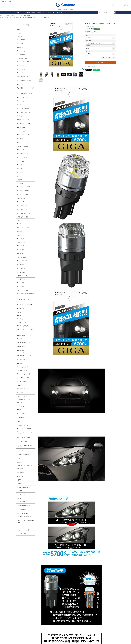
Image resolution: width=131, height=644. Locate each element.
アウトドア (21, 150)
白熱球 (20, 363)
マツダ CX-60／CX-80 (24, 213)
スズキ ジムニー (23, 209)
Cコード (88, 51)
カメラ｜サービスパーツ (24, 526)
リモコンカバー (22, 381)
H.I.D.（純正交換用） (24, 326)
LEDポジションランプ (23, 18)
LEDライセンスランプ (24, 343)
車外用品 (21, 139)
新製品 (19, 29)
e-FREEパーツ (22, 495)
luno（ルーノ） (22, 421)
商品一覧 (18, 12)
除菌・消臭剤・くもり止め (25, 466)
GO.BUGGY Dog (22, 502)
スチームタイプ (22, 261)
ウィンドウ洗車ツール (24, 438)
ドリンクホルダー (23, 69)
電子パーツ (21, 172)
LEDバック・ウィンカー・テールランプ (26, 351)
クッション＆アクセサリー (25, 305)
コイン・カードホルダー (25, 80)
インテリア (21, 239)
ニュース (107, 5)
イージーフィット (23, 388)
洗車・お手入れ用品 (23, 217)
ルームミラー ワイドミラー (26, 62)
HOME (2, 15)
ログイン (121, 5)
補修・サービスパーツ (23, 514)
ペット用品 (20, 499)
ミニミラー (21, 65)
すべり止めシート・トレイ (25, 93)
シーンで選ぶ (22, 283)
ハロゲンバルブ (22, 360)
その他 (20, 165)
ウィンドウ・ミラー (24, 228)
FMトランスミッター (24, 146)
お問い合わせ (127, 5)
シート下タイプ (22, 268)
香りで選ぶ (21, 287)
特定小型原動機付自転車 (23, 488)
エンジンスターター (23, 371)
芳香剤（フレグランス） (24, 276)
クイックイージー (23, 392)
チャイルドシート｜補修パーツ (26, 530)
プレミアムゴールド (24, 414)
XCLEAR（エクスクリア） (25, 425)
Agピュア (20, 451)
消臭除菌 (21, 469)
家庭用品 (19, 462)
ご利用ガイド (114, 5)
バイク (20, 235)
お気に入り (40, 12)
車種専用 (20, 180)
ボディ (20, 220)
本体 (20, 315)
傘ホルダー (21, 73)
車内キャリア (22, 47)
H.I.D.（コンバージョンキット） (26, 331)
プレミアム (21, 406)
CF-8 (19, 458)
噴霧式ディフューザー (24, 279)
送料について (89, 41)
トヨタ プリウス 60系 (24, 191)
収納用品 (21, 84)
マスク (19, 484)
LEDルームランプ (23, 346)
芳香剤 (20, 176)
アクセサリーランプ (24, 135)
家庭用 (20, 410)
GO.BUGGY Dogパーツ (24, 506)
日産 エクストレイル (24, 194)
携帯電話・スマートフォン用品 (26, 89)
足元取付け (21, 265)
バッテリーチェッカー (24, 142)
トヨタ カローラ (23, 183)
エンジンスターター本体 (25, 374)
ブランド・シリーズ (22, 396)
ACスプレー (22, 253)
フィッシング (22, 51)
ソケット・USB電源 (24, 109)
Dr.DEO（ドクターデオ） (24, 399)
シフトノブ (21, 101)
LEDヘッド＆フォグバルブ (25, 335)
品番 (87, 35)
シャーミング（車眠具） (24, 455)
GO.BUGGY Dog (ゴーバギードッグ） (26, 446)
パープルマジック (22, 441)
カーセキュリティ (23, 161)
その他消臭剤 (22, 272)
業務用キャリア (22, 55)
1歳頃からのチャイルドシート (26, 300)
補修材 (20, 231)
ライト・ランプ (13, 18)
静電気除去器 (22, 127)
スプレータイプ (22, 250)
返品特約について (90, 67)
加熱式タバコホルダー (24, 124)
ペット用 (21, 476)
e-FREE (20, 491)
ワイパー (21, 169)
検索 (115, 12)
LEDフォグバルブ (23, 367)
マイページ (50, 12)
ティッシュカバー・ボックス (26, 112)
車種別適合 (89, 46)
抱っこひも (21, 308)
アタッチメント (22, 43)
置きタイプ (21, 246)
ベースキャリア (22, 40)
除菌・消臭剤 (21, 243)
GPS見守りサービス (22, 510)
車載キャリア (21, 37)
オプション (21, 319)
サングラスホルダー (24, 77)
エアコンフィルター (24, 157)
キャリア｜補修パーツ (24, 534)
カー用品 (7, 15)
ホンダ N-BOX (22, 198)
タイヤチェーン (22, 385)
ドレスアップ (22, 131)
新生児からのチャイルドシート (26, 294)
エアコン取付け (22, 257)
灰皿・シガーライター (24, 120)
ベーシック (21, 402)
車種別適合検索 (30, 12)
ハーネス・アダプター (24, 378)
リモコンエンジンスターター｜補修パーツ (26, 521)
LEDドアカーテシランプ (25, 356)
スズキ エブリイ (23, 206)
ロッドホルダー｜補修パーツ (25, 517)
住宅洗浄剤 (21, 472)
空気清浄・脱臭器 (23, 154)
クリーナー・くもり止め (25, 428)
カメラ (19, 312)
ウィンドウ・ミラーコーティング (26, 433)
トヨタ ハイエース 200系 (25, 187)
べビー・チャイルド (23, 290)
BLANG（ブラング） (23, 417)
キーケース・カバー (24, 97)
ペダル (20, 105)
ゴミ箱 (20, 116)
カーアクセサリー (22, 58)
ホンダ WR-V (22, 202)
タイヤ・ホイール (23, 224)
